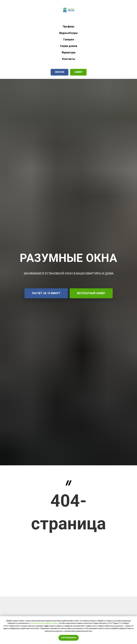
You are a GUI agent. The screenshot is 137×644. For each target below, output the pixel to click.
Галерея (69, 40)
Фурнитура (68, 52)
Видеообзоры (68, 33)
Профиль (69, 27)
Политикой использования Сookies (44, 623)
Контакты (69, 59)
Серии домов (69, 46)
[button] (60, 72)
